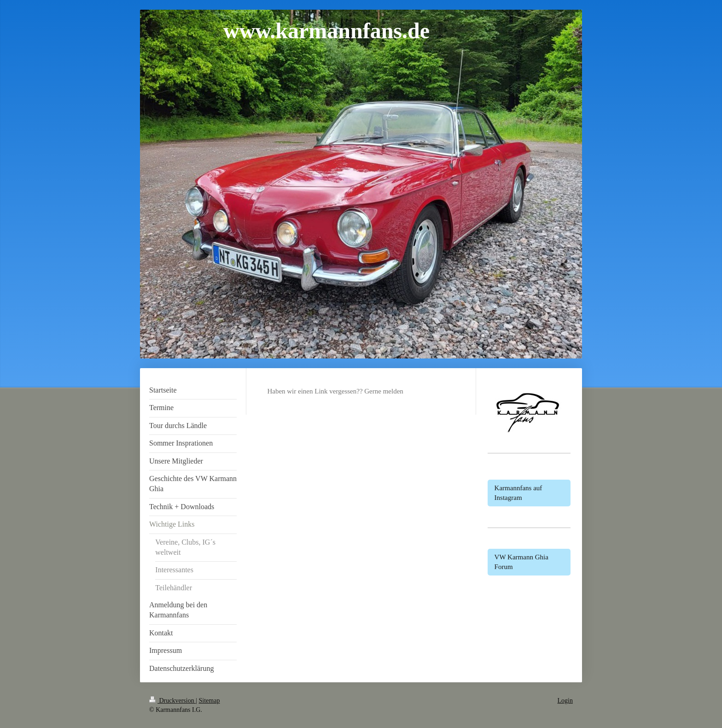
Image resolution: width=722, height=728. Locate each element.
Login (565, 701)
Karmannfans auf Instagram (518, 493)
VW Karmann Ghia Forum (521, 562)
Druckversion (172, 701)
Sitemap (210, 701)
